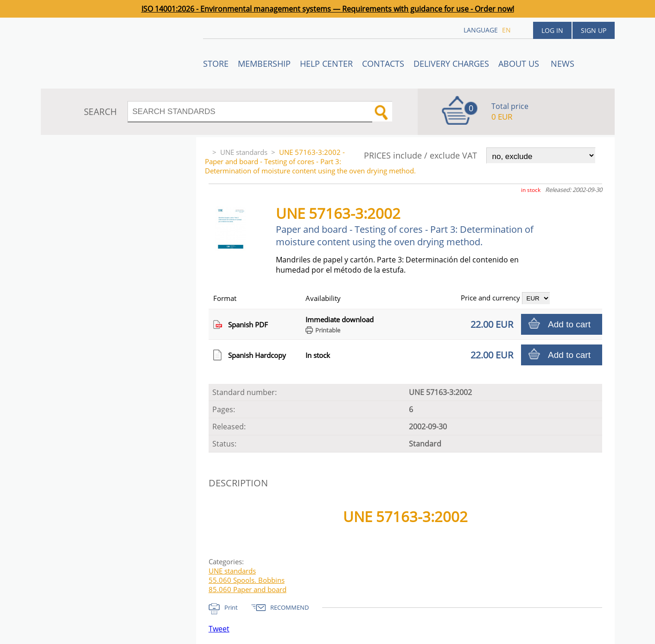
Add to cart (569, 324)
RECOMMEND (289, 607)
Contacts (383, 64)
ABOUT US (520, 64)
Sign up (594, 30)
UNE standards (244, 152)
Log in (552, 30)
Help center (326, 64)
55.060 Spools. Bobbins (247, 580)
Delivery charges (451, 64)
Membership (264, 64)
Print (231, 607)
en (506, 30)
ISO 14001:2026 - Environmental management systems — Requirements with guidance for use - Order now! (328, 9)
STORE (216, 64)
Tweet (219, 629)
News (563, 64)
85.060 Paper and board (248, 589)
